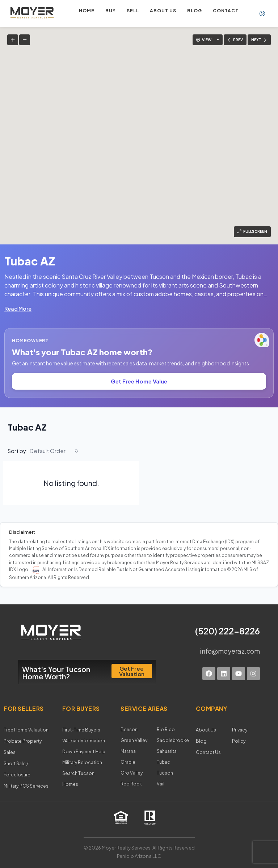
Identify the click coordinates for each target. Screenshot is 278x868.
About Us (206, 729)
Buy (111, 11)
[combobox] (54, 451)
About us (163, 11)
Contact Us (208, 751)
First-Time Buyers (81, 729)
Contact (226, 11)
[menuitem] (262, 14)
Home (87, 11)
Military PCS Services (26, 784)
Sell (133, 11)
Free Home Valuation (26, 729)
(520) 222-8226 (228, 631)
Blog (195, 11)
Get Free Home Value (139, 381)
